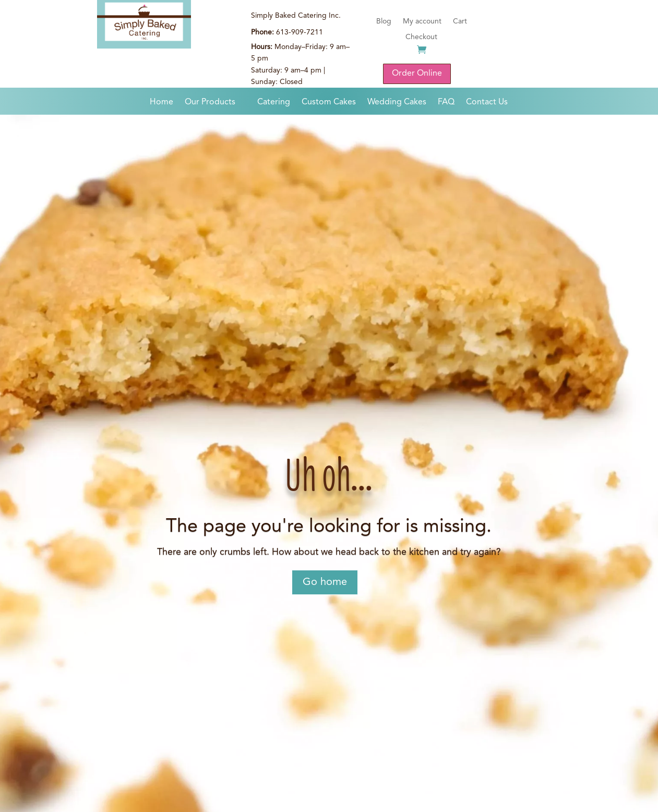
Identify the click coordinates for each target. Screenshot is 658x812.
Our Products (210, 103)
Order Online (417, 74)
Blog (384, 21)
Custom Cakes (329, 103)
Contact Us (487, 103)
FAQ (446, 103)
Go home (325, 582)
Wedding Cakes (397, 103)
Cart (460, 21)
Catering (274, 103)
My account (422, 21)
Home (161, 103)
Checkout (421, 37)
